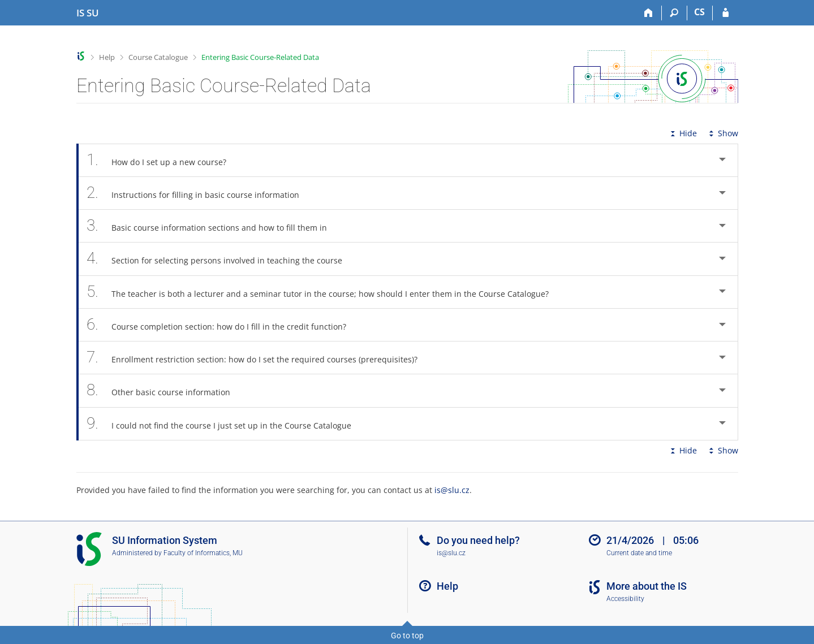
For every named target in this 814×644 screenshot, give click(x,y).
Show (722, 133)
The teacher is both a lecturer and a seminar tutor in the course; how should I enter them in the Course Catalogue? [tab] (324, 292)
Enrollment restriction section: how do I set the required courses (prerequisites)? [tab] (259, 358)
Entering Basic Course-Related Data (260, 57)
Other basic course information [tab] (165, 390)
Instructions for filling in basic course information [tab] (199, 193)
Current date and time (639, 553)
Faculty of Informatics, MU (203, 553)
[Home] (649, 13)
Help (107, 57)
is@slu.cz (452, 490)
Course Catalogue (158, 57)
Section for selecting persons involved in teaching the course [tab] (221, 259)
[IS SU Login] (725, 13)
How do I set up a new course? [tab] (163, 160)
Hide (682, 133)
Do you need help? (478, 540)
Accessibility (625, 599)
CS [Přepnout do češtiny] (699, 12)
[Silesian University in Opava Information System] (88, 13)
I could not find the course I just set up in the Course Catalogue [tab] (225, 424)
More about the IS (647, 586)
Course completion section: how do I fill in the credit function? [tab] (223, 325)
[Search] (675, 13)
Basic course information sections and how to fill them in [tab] (213, 226)
